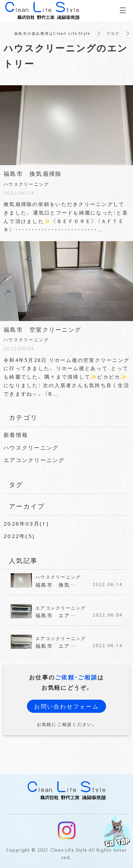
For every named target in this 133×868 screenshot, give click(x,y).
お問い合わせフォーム (66, 706)
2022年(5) (19, 536)
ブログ (113, 33)
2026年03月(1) (26, 523)
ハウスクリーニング (31, 447)
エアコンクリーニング (34, 460)
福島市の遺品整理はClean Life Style (52, 33)
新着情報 (16, 435)
